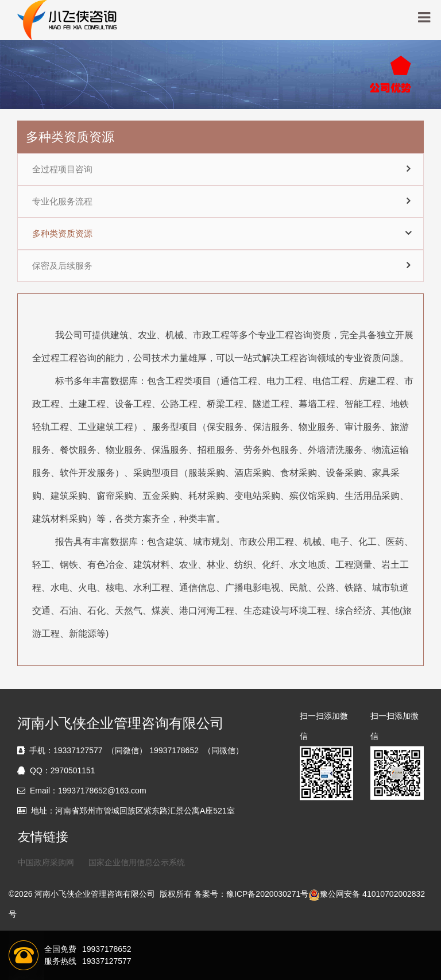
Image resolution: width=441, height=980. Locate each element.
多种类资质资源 (62, 234)
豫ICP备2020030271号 (267, 894)
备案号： (210, 894)
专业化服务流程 (62, 202)
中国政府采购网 (46, 862)
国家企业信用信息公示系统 (137, 862)
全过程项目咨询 (62, 169)
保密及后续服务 (62, 266)
